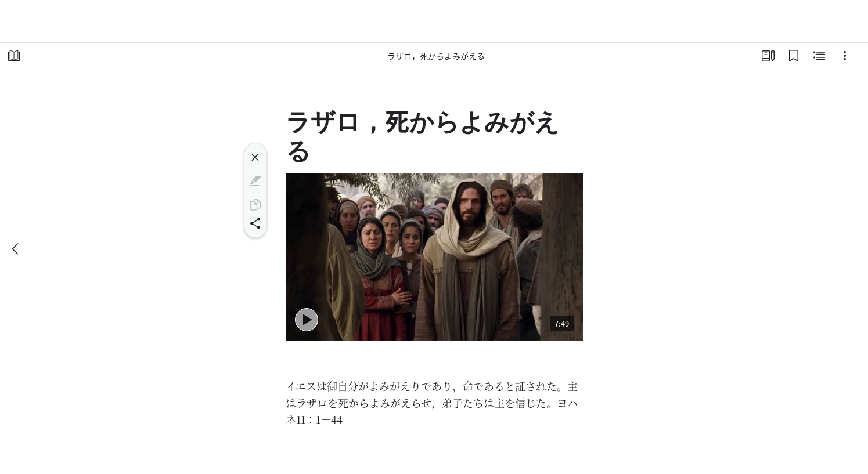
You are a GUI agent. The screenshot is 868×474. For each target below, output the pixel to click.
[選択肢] (845, 56)
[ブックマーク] (794, 56)
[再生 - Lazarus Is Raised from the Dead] (307, 320)
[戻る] (16, 249)
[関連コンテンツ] (819, 56)
